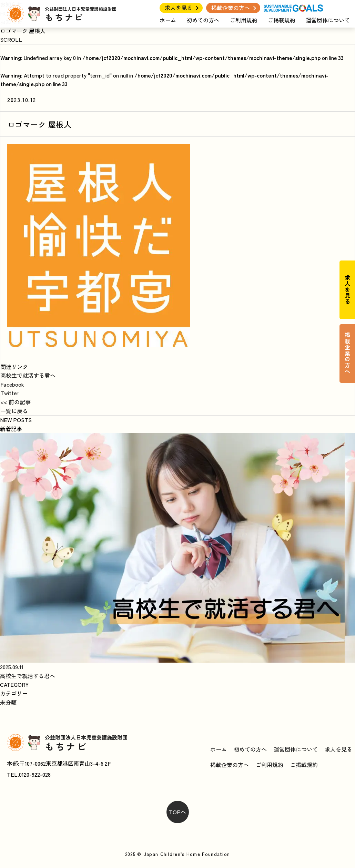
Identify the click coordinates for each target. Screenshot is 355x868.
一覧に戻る (14, 411)
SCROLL (11, 39)
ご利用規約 (244, 20)
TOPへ (177, 812)
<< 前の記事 (16, 402)
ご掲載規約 (282, 20)
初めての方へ (203, 20)
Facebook (12, 384)
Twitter (9, 393)
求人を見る (179, 8)
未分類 (8, 702)
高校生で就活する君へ (28, 375)
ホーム (168, 20)
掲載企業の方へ (231, 8)
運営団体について (328, 20)
